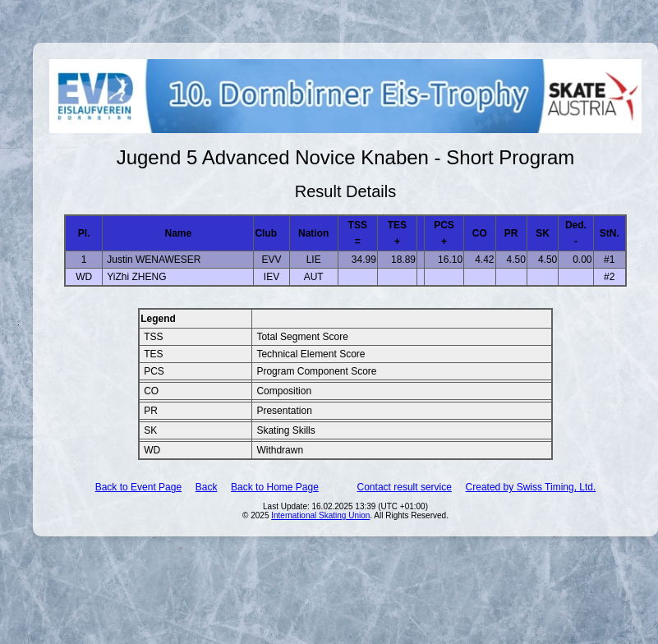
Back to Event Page (138, 487)
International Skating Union (320, 515)
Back (207, 487)
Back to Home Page (275, 487)
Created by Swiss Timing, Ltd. (531, 487)
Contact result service (405, 487)
